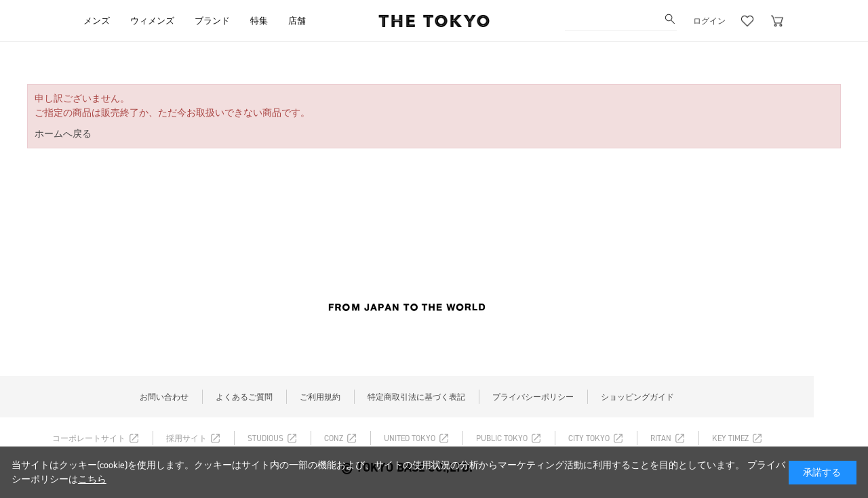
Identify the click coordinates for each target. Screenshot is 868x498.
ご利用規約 (320, 397)
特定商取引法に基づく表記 (416, 397)
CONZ (334, 438)
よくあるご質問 (244, 397)
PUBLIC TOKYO (502, 438)
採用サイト (186, 438)
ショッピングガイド (637, 397)
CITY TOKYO (589, 438)
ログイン (709, 21)
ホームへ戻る (63, 134)
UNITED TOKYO (410, 438)
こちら (92, 479)
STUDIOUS (265, 438)
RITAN (661, 438)
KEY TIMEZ (730, 438)
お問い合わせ (164, 397)
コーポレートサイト (89, 438)
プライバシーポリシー (533, 397)
